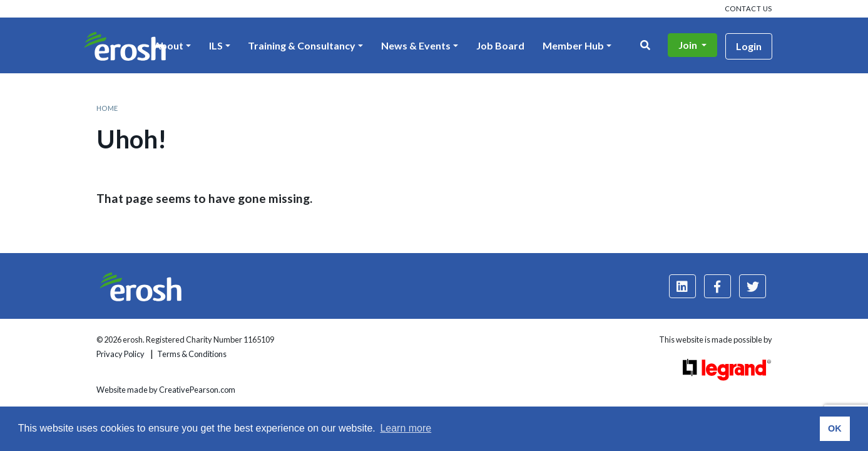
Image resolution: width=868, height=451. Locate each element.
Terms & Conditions (192, 354)
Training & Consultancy (302, 45)
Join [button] (689, 45)
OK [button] (835, 428)
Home (107, 108)
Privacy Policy (120, 354)
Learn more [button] (406, 428)
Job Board (500, 45)
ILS (216, 45)
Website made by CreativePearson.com (166, 390)
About (169, 45)
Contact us (748, 8)
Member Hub (573, 45)
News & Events (416, 45)
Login (749, 46)
